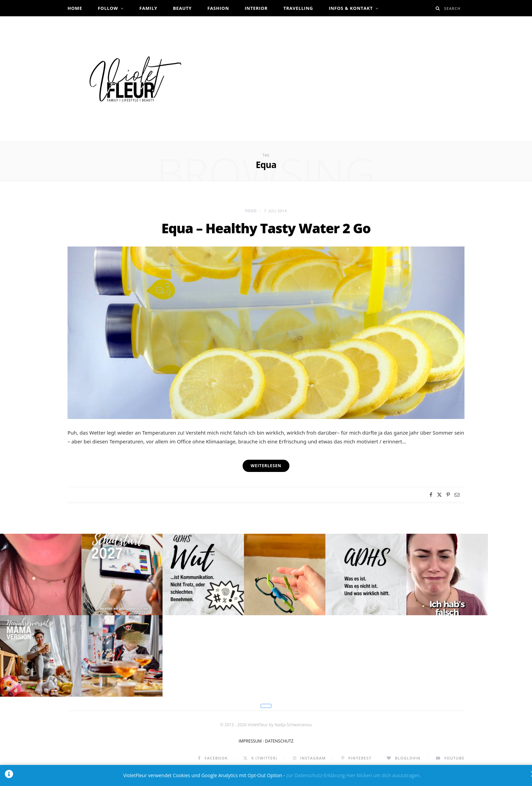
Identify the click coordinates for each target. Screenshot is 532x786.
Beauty (182, 8)
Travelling (298, 8)
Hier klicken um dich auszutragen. (383, 775)
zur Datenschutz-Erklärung (315, 775)
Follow (108, 8)
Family (148, 8)
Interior (256, 8)
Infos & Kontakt (351, 8)
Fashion (218, 8)
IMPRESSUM (250, 756)
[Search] (438, 8)
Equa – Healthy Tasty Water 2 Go (266, 228)
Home (75, 8)
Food (251, 211)
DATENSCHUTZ (279, 756)
